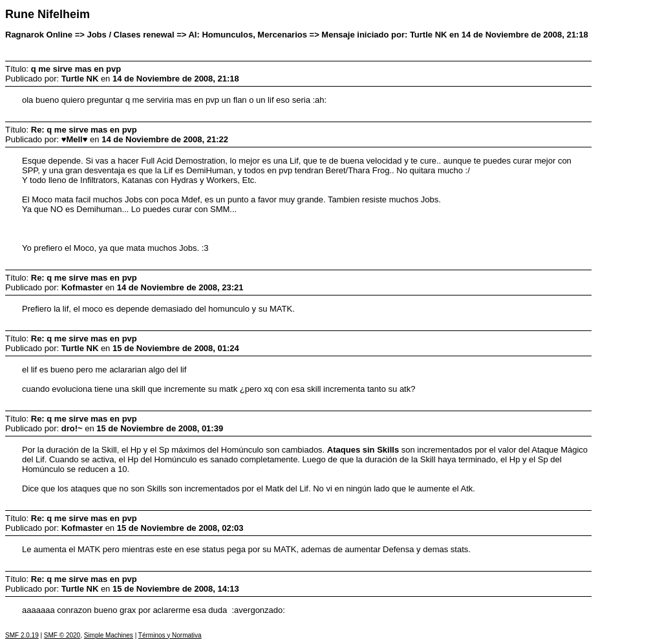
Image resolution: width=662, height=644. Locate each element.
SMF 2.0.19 (22, 635)
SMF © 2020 (62, 635)
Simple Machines (109, 635)
